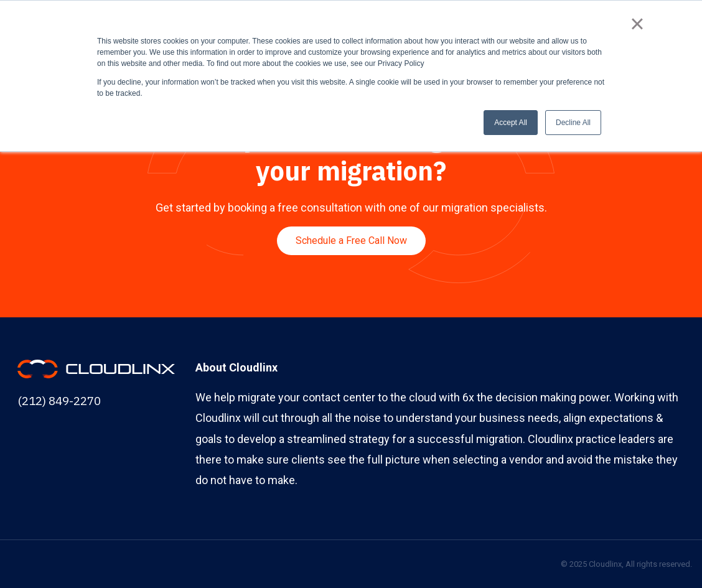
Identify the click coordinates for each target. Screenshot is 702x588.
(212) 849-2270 (59, 401)
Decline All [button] (573, 123)
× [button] (637, 24)
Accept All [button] (511, 123)
